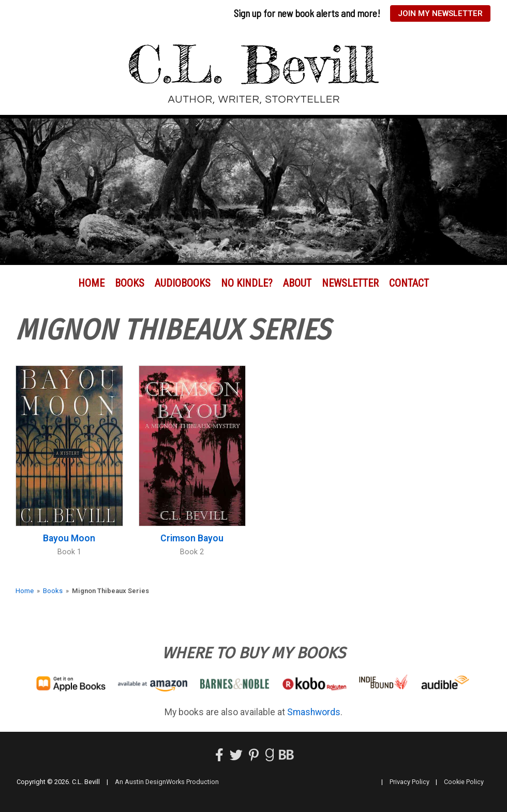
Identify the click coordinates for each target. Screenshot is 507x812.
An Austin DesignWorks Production (167, 782)
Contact (409, 283)
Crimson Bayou (192, 538)
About (297, 283)
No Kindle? (247, 283)
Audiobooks (183, 283)
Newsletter (350, 283)
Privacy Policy (409, 782)
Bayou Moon (69, 538)
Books (130, 283)
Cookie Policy (464, 782)
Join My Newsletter (440, 13)
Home (91, 283)
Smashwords (314, 712)
